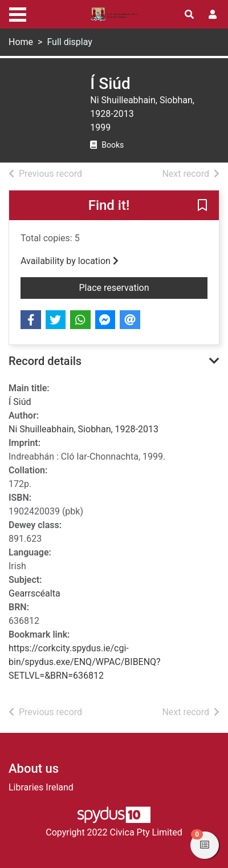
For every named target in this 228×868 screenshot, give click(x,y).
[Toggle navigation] (18, 13)
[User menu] (213, 15)
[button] (202, 206)
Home (21, 42)
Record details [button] (45, 361)
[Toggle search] (189, 15)
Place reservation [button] (132, 287)
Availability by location (70, 261)
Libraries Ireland (41, 787)
